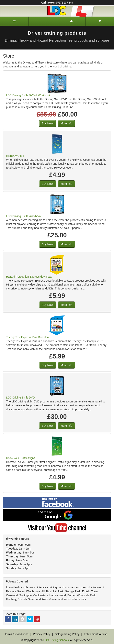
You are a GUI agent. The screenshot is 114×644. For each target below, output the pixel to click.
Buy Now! (48, 123)
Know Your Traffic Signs (21, 458)
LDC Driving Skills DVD (20, 398)
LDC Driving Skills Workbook (24, 216)
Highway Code (15, 156)
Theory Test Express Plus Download (28, 337)
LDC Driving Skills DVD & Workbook (28, 95)
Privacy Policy (42, 634)
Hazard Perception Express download (29, 277)
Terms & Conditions (16, 634)
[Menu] (14, 21)
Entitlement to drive (96, 634)
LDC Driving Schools (56, 640)
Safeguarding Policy (67, 634)
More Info (66, 123)
